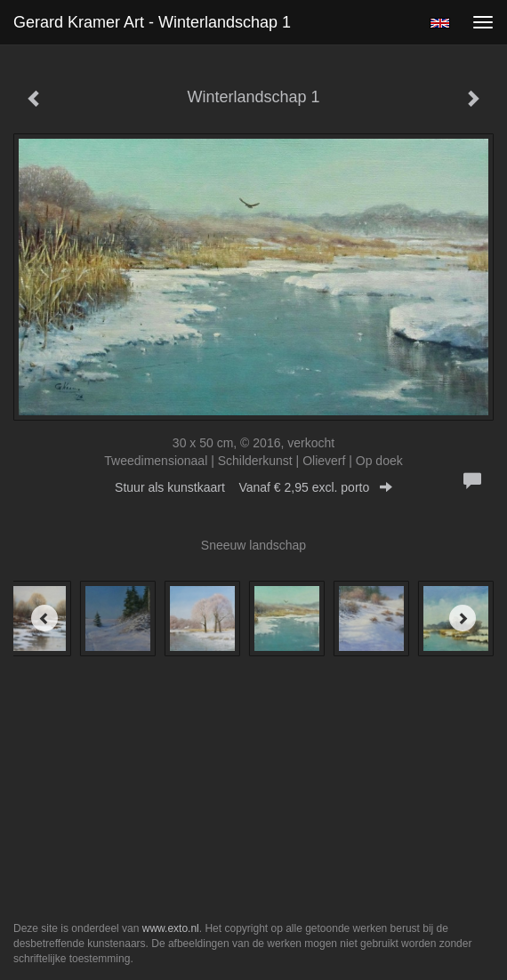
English (440, 23)
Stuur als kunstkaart (253, 487)
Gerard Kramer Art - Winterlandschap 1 (152, 22)
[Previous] (44, 618)
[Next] (463, 618)
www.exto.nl (171, 928)
